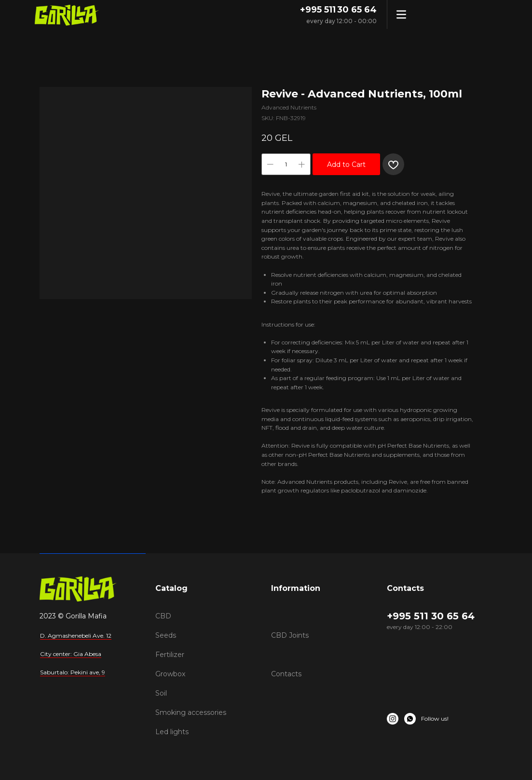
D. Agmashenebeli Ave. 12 (76, 636)
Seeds (166, 635)
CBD (163, 616)
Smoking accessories (191, 712)
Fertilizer (170, 655)
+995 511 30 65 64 (338, 10)
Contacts (286, 674)
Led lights (172, 732)
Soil (161, 693)
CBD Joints (290, 635)
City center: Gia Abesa (71, 654)
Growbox (170, 674)
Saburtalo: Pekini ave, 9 (73, 672)
